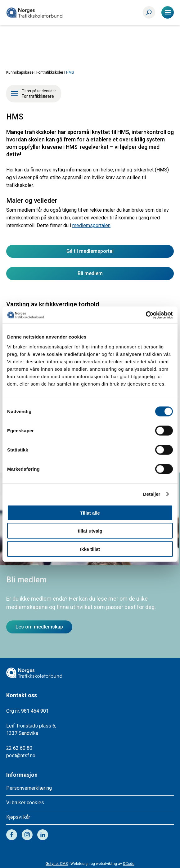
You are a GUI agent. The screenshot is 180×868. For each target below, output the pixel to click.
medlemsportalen (91, 225)
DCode (129, 864)
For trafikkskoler (50, 72)
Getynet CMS (57, 864)
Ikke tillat (90, 549)
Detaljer (152, 494)
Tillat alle (90, 513)
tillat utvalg (90, 531)
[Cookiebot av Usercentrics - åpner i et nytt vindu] (146, 315)
